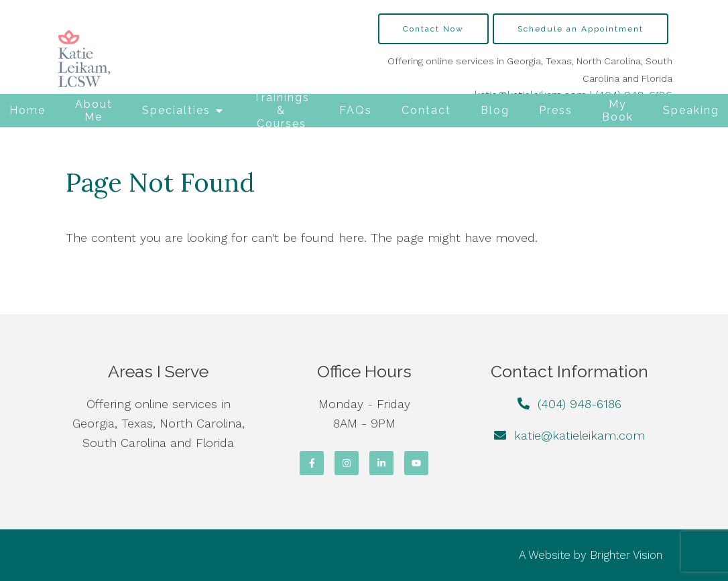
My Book (618, 111)
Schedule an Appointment (581, 29)
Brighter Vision (626, 555)
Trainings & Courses (282, 111)
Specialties (176, 110)
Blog (495, 110)
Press (556, 110)
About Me (94, 111)
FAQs (356, 110)
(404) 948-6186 (580, 404)
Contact (426, 110)
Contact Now (433, 29)
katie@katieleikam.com (580, 435)
